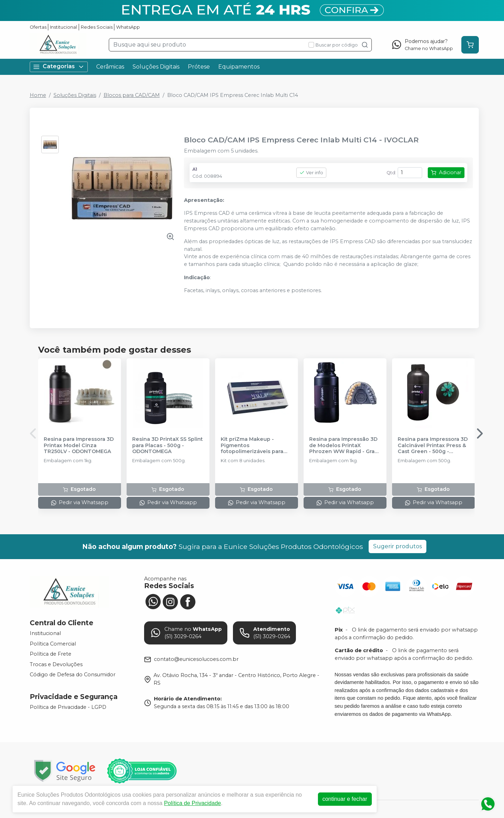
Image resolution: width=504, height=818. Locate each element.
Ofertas (38, 27)
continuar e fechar (345, 799)
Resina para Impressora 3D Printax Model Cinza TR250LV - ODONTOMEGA (79, 445)
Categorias (59, 67)
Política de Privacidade (193, 803)
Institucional (63, 27)
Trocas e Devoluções (56, 664)
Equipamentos (239, 67)
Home (38, 95)
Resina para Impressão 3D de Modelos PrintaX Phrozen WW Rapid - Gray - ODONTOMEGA (345, 445)
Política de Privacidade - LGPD (68, 707)
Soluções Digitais (156, 67)
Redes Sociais (97, 27)
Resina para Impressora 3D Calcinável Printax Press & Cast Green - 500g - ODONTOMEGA (433, 445)
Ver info (311, 173)
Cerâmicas (110, 67)
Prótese (199, 67)
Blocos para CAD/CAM (132, 95)
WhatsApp (128, 27)
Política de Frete (51, 654)
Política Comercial (53, 644)
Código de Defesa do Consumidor (73, 675)
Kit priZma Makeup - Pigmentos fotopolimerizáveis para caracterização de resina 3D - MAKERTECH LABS (254, 445)
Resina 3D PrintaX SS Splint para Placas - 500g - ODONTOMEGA (168, 445)
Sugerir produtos (397, 546)
